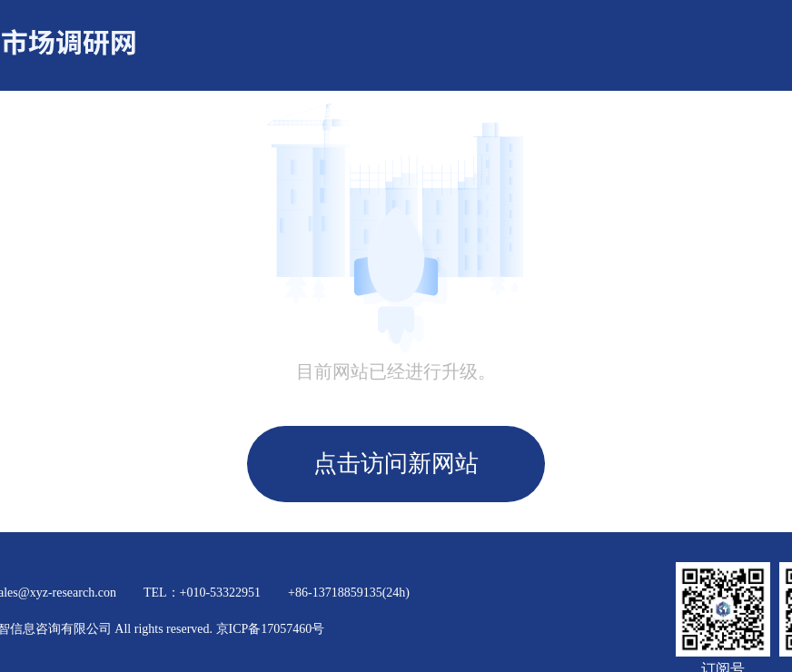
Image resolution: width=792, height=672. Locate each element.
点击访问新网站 (396, 464)
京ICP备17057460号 (271, 629)
